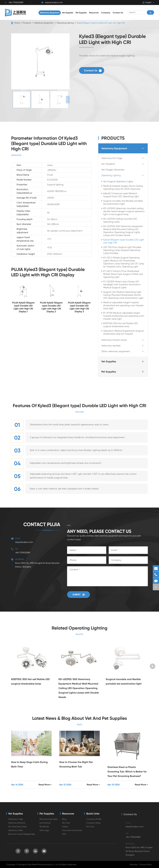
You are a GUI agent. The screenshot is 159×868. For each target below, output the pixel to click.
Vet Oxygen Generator (113, 170)
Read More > (45, 785)
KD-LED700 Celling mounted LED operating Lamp (120, 220)
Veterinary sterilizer (123, 346)
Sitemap (133, 864)
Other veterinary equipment (123, 351)
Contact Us (93, 71)
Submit (79, 595)
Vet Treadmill (123, 164)
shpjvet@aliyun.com (52, 2)
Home (17, 23)
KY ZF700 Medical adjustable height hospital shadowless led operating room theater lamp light (124, 316)
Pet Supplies (123, 372)
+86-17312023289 (14, 2)
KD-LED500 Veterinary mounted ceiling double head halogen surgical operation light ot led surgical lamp (124, 211)
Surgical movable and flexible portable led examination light (123, 202)
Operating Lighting (65, 23)
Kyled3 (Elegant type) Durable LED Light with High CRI (101, 23)
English (147, 2)
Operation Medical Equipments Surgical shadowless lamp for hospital (123, 332)
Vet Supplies (123, 361)
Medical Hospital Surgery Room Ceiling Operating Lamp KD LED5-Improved (123, 187)
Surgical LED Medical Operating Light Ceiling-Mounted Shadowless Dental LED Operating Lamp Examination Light (123, 295)
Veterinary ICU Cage (123, 158)
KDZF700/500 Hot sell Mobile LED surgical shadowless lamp (120, 325)
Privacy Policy (146, 864)
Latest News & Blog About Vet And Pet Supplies (80, 718)
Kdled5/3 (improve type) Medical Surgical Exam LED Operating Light (121, 195)
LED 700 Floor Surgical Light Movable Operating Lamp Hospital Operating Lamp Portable (122, 250)
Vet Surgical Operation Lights (118, 181)
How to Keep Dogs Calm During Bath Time (29, 764)
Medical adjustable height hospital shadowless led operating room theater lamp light (123, 305)
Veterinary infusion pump (123, 340)
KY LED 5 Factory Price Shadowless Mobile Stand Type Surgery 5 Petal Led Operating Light (123, 274)
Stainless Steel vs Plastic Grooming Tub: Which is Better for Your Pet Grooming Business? (127, 772)
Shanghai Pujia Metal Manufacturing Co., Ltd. (38, 864)
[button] (68, 100)
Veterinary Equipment (44, 23)
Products (27, 23)
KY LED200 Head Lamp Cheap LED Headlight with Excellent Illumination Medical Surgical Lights (122, 284)
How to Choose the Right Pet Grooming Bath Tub (76, 764)
